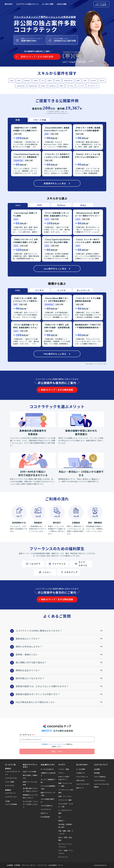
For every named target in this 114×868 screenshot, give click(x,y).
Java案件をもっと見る (57, 269)
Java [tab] (18, 205)
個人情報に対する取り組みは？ (60, 662)
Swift (49, 80)
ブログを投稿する (47, 806)
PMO (61, 86)
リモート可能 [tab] (40, 120)
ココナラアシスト (11, 797)
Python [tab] (61, 205)
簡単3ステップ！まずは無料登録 (57, 390)
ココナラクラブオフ (83, 784)
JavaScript (21, 86)
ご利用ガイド (81, 773)
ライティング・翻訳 (65, 800)
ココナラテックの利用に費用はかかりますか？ (60, 631)
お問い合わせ (81, 780)
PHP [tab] (40, 205)
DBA (78, 80)
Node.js (53, 86)
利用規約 (44, 744)
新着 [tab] (18, 120)
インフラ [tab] (61, 290)
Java (12, 80)
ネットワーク (93, 86)
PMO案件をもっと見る (57, 354)
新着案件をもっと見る (57, 183)
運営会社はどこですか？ (60, 639)
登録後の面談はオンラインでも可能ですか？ (60, 694)
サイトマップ (63, 857)
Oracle (93, 80)
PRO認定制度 (45, 817)
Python (27, 80)
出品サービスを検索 (29, 771)
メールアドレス (25, 735)
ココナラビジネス (11, 778)
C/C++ (102, 80)
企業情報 (10, 865)
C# (43, 80)
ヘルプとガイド (46, 809)
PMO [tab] (18, 290)
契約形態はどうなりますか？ (60, 678)
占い (60, 817)
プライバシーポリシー (56, 744)
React (43, 86)
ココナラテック (10, 793)
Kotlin (58, 80)
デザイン (61, 773)
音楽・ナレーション (65, 796)
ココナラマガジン (100, 780)
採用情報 (97, 773)
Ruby (36, 80)
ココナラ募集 (10, 782)
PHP (19, 80)
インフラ (81, 86)
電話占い (61, 821)
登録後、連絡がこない (60, 654)
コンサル (70, 86)
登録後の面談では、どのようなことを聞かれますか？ (60, 686)
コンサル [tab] (39, 290)
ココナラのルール (82, 777)
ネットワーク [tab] (83, 290)
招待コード (80, 788)
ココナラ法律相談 (11, 804)
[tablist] (29, 120)
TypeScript (33, 86)
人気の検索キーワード (55, 865)
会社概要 (97, 769)
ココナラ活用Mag (100, 777)
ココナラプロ (10, 785)
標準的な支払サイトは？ (60, 670)
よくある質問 (81, 769)
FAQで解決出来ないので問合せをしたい (60, 702)
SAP (85, 80)
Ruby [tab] (83, 205)
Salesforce (68, 80)
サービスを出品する (47, 769)
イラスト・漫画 (64, 769)
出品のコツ (44, 813)
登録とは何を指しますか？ (60, 646)
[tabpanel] (57, 157)
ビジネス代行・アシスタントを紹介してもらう (30, 804)
